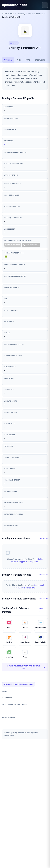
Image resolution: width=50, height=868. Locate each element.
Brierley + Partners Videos (16, 538)
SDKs (28, 60)
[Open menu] (45, 5)
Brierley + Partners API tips (17, 575)
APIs (12, 14)
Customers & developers (14, 705)
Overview (8, 60)
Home (5, 14)
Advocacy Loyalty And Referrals (30, 14)
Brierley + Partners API (12, 17)
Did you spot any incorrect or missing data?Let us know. (21, 734)
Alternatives (9, 718)
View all (43, 538)
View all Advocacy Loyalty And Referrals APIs (26, 667)
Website (7, 698)
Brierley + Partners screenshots (19, 599)
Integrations (40, 60)
